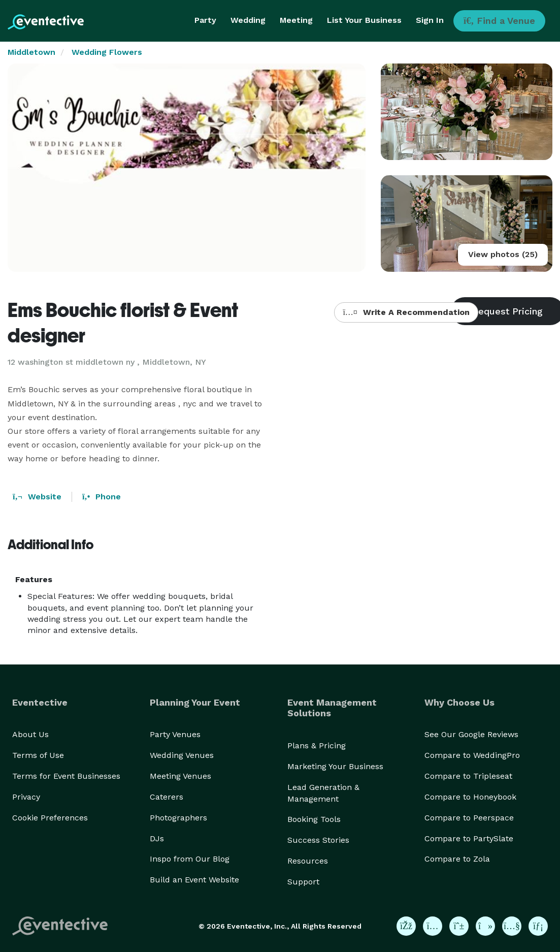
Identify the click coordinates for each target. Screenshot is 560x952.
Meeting (296, 20)
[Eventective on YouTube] (512, 926)
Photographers (178, 818)
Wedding (248, 20)
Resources (308, 861)
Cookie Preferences (50, 818)
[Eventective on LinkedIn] (538, 926)
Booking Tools (314, 819)
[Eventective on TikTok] (485, 926)
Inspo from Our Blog (190, 859)
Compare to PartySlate (469, 838)
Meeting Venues (180, 776)
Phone (102, 497)
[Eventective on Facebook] (406, 926)
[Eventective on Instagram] (433, 926)
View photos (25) (503, 254)
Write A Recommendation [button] (406, 312)
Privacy (26, 797)
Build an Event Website (194, 880)
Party (205, 20)
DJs (157, 838)
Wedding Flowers (107, 52)
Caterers (167, 797)
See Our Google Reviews (471, 734)
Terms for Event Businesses (66, 776)
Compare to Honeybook (470, 797)
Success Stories (318, 840)
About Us (30, 734)
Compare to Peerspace (469, 818)
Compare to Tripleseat (468, 776)
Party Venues (175, 734)
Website (37, 497)
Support (303, 882)
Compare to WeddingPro (472, 755)
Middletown (31, 52)
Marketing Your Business (335, 766)
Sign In (430, 20)
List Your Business (364, 20)
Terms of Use (38, 755)
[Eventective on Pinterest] (459, 926)
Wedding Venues (182, 755)
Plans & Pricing (317, 745)
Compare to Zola (457, 859)
